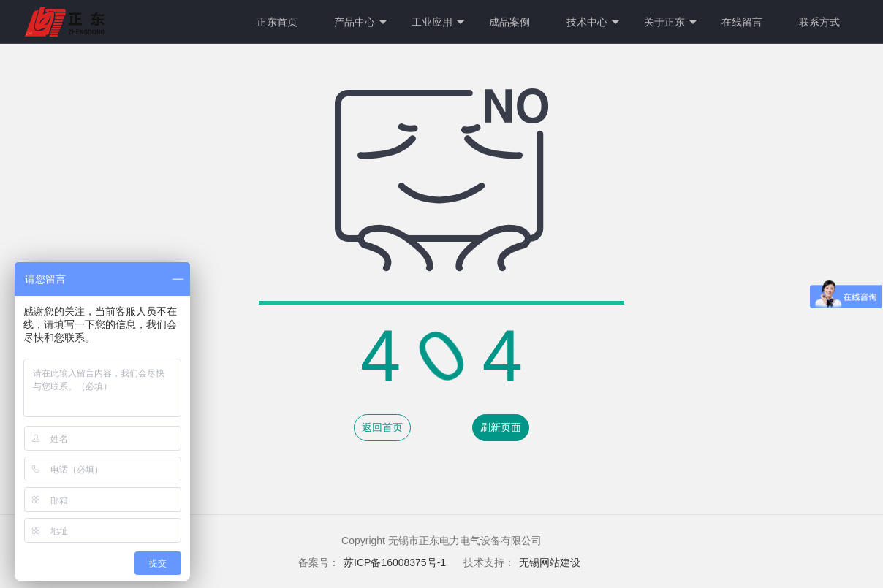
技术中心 (593, 22)
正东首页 (277, 22)
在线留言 (742, 22)
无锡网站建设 (550, 562)
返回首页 (382, 427)
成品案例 (509, 22)
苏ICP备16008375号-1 (396, 562)
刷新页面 (501, 427)
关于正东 (671, 22)
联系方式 (819, 22)
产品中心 (361, 22)
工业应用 (438, 22)
